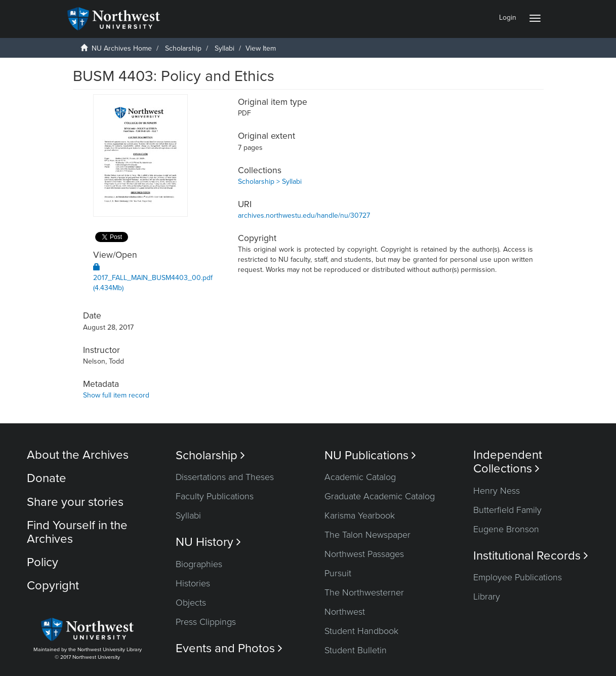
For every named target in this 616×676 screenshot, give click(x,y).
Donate (47, 478)
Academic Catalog (360, 477)
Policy (43, 562)
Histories (193, 583)
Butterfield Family (507, 510)
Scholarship (183, 48)
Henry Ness (497, 491)
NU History (208, 542)
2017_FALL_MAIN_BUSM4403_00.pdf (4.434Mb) (153, 278)
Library (487, 597)
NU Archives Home (122, 48)
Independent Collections (508, 462)
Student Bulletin (356, 650)
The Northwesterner (364, 592)
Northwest (345, 612)
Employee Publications (518, 577)
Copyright (53, 586)
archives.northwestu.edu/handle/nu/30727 (304, 215)
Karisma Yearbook (360, 515)
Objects (191, 603)
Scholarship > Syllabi (270, 182)
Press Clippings (206, 622)
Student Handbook (361, 631)
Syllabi (224, 48)
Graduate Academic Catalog (380, 496)
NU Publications (370, 455)
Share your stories (75, 502)
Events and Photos (229, 648)
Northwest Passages (364, 554)
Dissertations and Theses (225, 477)
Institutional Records (531, 556)
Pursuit (338, 573)
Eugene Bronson (506, 529)
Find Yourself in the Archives (77, 532)
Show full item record (116, 395)
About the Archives (78, 455)
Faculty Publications (215, 496)
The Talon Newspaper (367, 535)
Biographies (199, 564)
